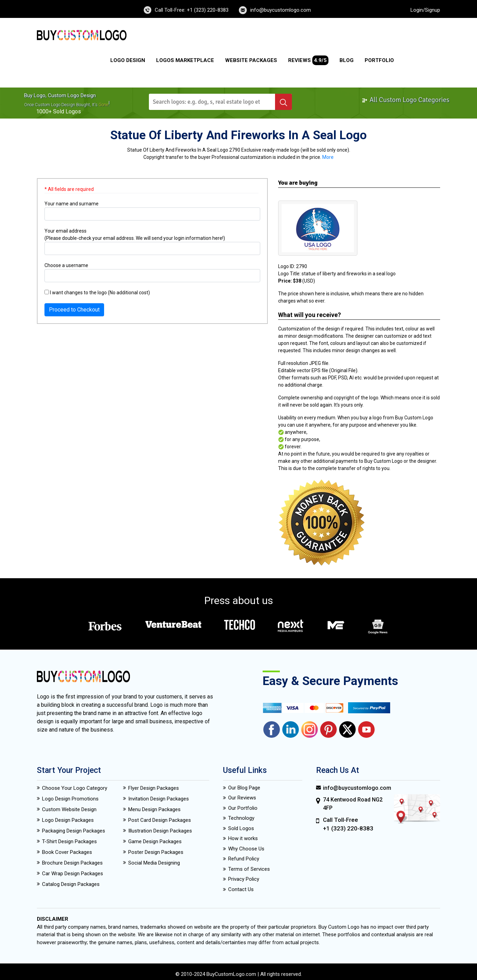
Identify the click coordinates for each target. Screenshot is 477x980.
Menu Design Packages (154, 809)
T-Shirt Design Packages (69, 841)
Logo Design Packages (68, 820)
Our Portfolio (243, 808)
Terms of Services (249, 869)
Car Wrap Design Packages (73, 874)
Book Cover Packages (67, 852)
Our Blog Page (244, 788)
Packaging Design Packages (74, 831)
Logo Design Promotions (70, 799)
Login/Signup (425, 10)
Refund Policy (244, 859)
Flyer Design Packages (154, 788)
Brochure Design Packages (72, 863)
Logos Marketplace (185, 60)
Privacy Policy (244, 879)
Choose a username (66, 265)
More (328, 157)
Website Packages (251, 60)
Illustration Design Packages (160, 831)
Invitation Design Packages (159, 799)
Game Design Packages (155, 841)
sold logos (67, 111)
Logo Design (128, 60)
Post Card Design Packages (160, 820)
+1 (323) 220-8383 (348, 828)
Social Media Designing (154, 863)
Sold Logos (241, 828)
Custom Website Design (69, 809)
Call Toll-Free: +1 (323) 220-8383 (192, 10)
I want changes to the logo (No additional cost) (97, 293)
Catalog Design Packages (71, 884)
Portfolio (379, 60)
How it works (243, 838)
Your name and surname (72, 204)
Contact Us (241, 889)
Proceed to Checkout (74, 310)
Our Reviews (242, 798)
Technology (241, 818)
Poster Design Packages (156, 852)
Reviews (308, 60)
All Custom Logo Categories (405, 100)
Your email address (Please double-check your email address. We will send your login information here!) (135, 234)
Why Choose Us (246, 849)
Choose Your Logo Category (75, 788)
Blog (347, 60)
